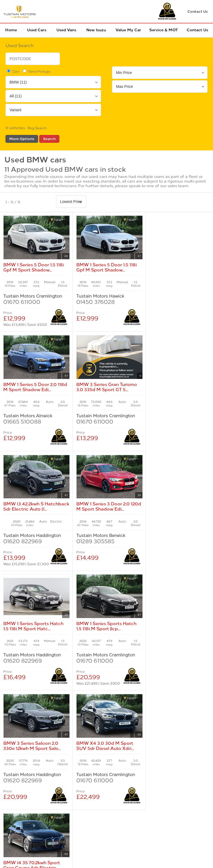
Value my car (128, 30)
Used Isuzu (84, 712)
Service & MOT (164, 30)
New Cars (18, 706)
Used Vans (66, 30)
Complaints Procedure (27, 784)
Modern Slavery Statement (159, 772)
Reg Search (37, 128)
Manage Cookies (111, 772)
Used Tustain (86, 717)
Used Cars (37, 30)
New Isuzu (96, 30)
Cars (13, 71)
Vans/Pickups (36, 71)
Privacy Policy (37, 772)
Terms (10, 772)
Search (49, 139)
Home (11, 30)
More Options (22, 139)
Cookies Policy (73, 772)
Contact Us (197, 30)
